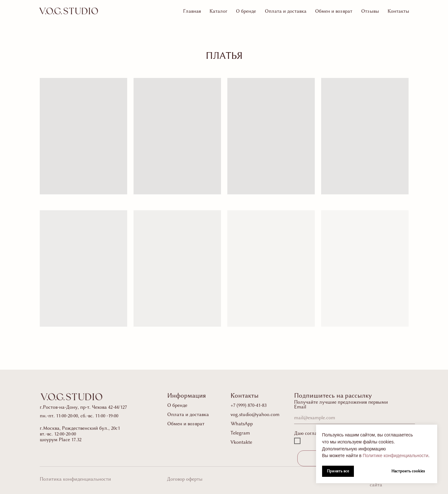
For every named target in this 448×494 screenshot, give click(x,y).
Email (300, 407)
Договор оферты (185, 479)
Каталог (218, 11)
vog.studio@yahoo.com (255, 414)
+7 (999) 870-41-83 (248, 405)
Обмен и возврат (334, 11)
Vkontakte (241, 442)
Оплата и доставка (286, 11)
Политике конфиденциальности (396, 456)
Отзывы (370, 11)
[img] (69, 11)
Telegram (240, 433)
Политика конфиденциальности (75, 479)
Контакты (398, 11)
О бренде (246, 11)
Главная (192, 11)
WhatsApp (242, 424)
